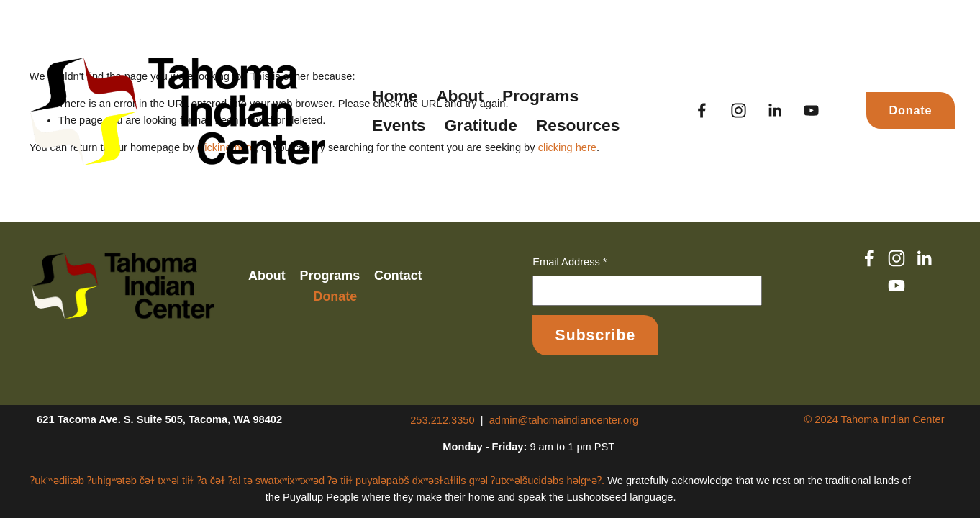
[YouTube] (811, 110)
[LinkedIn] (775, 110)
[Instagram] (739, 110)
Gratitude (481, 125)
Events (399, 125)
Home (395, 96)
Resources (578, 125)
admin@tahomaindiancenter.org (564, 420)
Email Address (570, 262)
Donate (910, 110)
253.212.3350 (442, 420)
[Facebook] (702, 110)
